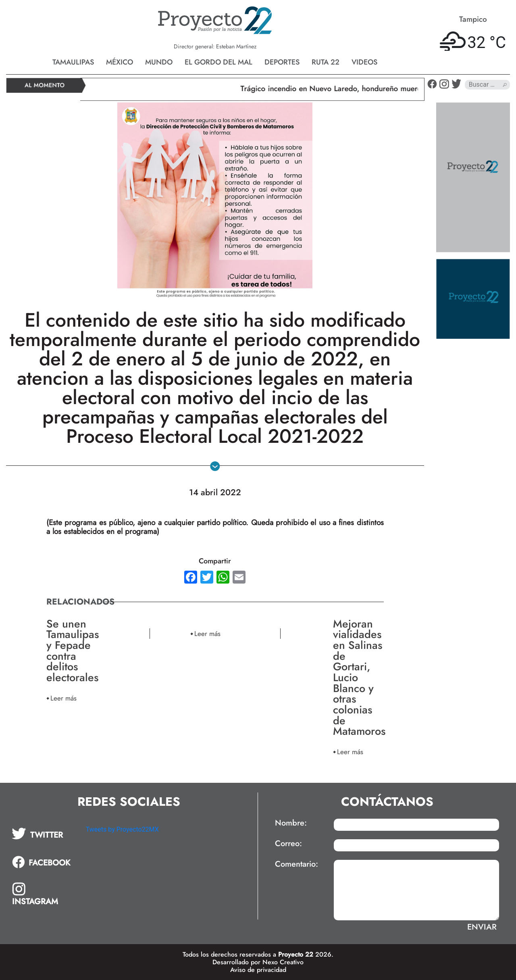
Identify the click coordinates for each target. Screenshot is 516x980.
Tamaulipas (73, 62)
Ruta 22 (326, 62)
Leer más (63, 698)
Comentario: (296, 864)
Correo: (288, 844)
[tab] (43, 834)
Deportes (282, 62)
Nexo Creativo (283, 962)
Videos (364, 62)
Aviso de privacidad (258, 970)
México (120, 62)
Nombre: (291, 823)
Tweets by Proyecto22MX (122, 829)
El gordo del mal (218, 62)
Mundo (159, 62)
